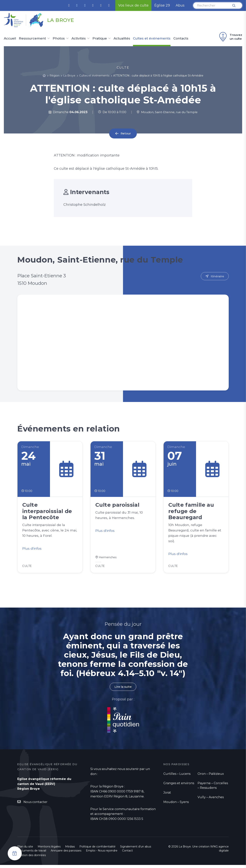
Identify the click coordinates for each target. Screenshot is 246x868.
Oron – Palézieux (211, 777)
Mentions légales (49, 850)
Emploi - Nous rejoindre (102, 854)
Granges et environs (179, 786)
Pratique (100, 39)
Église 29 (162, 5)
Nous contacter (35, 805)
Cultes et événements (152, 39)
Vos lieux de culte (133, 5)
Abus (180, 5)
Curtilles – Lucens (177, 777)
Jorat (167, 796)
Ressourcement (32, 39)
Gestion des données (32, 858)
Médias (70, 850)
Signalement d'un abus (136, 850)
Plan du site (25, 850)
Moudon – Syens (176, 805)
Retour (126, 134)
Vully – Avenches (211, 800)
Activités (79, 39)
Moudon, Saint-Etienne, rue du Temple (167, 112)
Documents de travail (32, 854)
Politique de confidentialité (97, 850)
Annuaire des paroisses (66, 854)
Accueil (10, 39)
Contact (127, 854)
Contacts (181, 39)
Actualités (122, 39)
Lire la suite (123, 690)
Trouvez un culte (230, 37)
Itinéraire (217, 276)
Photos (59, 39)
